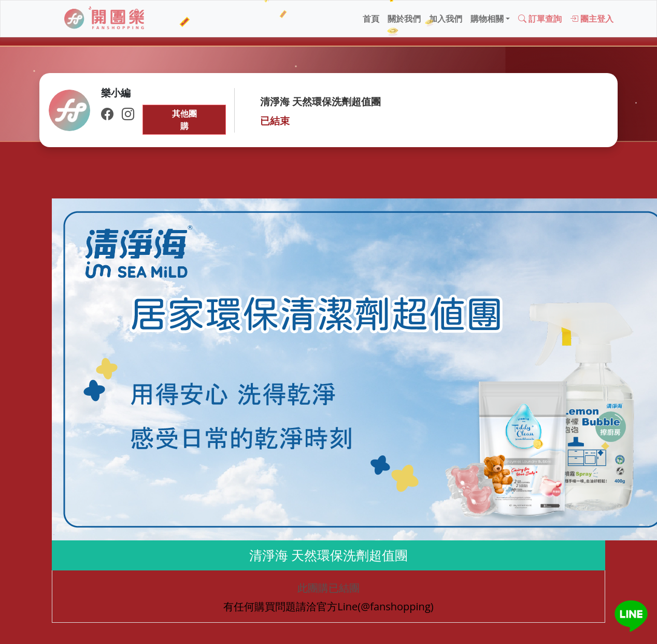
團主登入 (592, 19)
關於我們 (404, 19)
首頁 (371, 19)
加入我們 (446, 19)
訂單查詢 (540, 19)
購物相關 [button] (487, 19)
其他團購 (184, 120)
